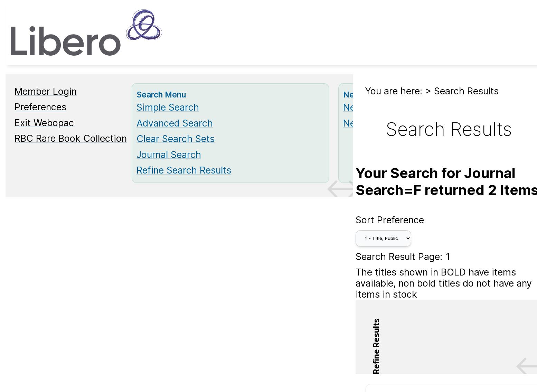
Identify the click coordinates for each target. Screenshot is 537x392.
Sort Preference (390, 220)
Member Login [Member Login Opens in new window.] (46, 91)
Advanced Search (175, 123)
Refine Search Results (184, 170)
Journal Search (169, 155)
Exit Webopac (44, 123)
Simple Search (168, 107)
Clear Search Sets (176, 139)
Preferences (40, 107)
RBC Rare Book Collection (71, 138)
